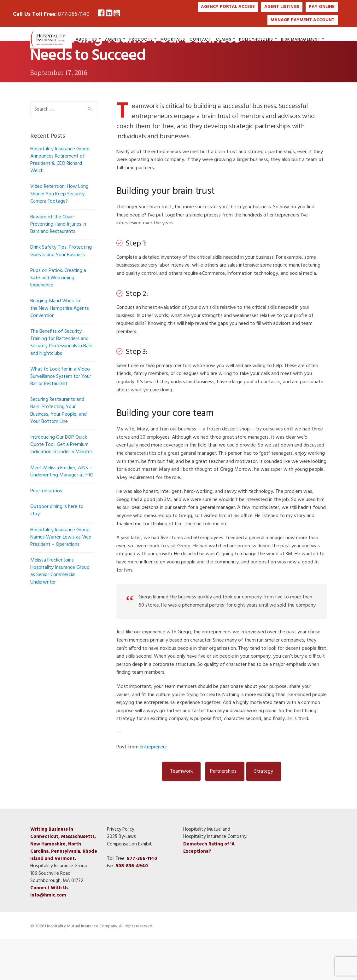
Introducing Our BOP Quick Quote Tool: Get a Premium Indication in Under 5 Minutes (61, 486)
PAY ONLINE (322, 7)
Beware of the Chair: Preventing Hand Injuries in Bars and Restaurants (58, 265)
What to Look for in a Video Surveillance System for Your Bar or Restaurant (61, 418)
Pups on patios (46, 532)
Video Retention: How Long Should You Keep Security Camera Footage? (59, 235)
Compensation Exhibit (129, 885)
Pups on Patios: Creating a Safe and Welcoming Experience (58, 319)
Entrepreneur (153, 788)
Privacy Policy (120, 870)
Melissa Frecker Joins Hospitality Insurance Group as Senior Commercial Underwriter (60, 612)
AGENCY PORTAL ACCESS (228, 7)
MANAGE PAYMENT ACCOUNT (303, 20)
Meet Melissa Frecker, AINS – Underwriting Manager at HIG (62, 513)
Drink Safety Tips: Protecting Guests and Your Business (61, 292)
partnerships (223, 812)
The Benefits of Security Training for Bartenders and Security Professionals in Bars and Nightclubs (61, 383)
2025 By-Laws (121, 878)
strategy (264, 812)
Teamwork (181, 812)
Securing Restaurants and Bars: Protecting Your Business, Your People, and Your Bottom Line (59, 452)
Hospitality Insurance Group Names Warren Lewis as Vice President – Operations (61, 578)
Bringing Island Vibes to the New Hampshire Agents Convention (60, 349)
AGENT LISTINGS (282, 7)
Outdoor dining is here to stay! (57, 551)
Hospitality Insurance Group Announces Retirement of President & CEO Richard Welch (60, 201)
